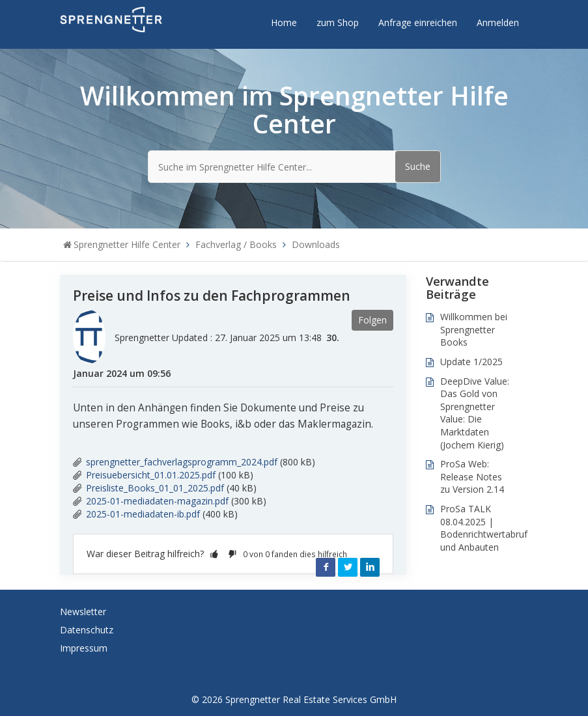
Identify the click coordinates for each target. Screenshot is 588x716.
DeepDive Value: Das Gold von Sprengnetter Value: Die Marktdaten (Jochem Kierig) (475, 413)
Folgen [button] (372, 320)
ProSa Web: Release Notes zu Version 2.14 (472, 476)
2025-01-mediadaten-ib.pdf (143, 514)
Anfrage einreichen (418, 22)
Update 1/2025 (471, 362)
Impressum (84, 648)
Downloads (316, 244)
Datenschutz (87, 630)
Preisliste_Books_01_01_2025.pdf (155, 488)
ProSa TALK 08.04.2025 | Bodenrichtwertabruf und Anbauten (484, 528)
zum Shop (338, 22)
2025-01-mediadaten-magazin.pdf (157, 501)
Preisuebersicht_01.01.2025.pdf (151, 475)
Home (284, 22)
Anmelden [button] (498, 22)
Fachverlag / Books (236, 244)
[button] (214, 554)
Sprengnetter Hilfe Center (127, 244)
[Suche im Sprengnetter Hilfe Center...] (294, 167)
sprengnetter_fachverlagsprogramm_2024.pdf (182, 462)
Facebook (326, 567)
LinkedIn (370, 567)
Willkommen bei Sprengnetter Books (474, 329)
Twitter (348, 567)
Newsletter (83, 612)
